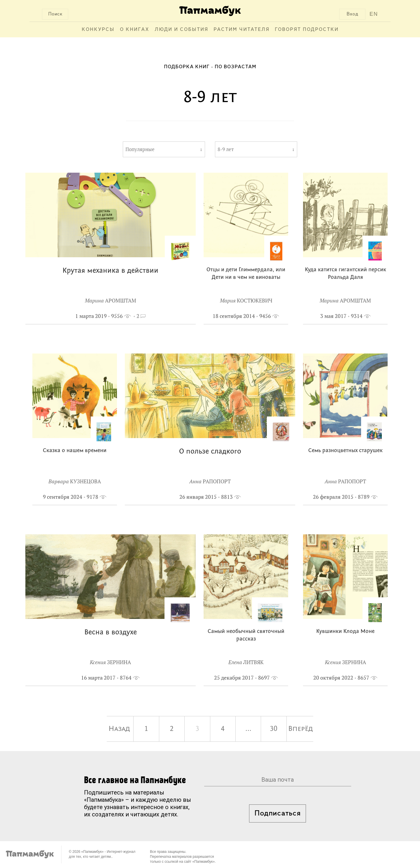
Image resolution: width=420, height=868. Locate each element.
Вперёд (301, 729)
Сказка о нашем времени (75, 451)
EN (374, 14)
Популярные (140, 149)
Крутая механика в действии (110, 271)
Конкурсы (98, 30)
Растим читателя (242, 30)
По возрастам (236, 67)
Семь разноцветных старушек (345, 451)
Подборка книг (187, 67)
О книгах (135, 30)
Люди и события (181, 30)
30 (274, 729)
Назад (119, 729)
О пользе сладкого (210, 452)
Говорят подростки (307, 30)
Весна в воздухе (111, 632)
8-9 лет (226, 149)
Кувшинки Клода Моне (345, 632)
